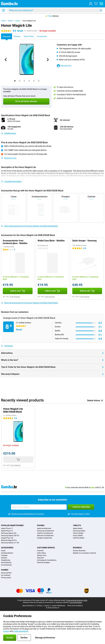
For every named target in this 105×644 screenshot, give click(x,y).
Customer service (46, 548)
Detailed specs (9, 133)
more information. (76, 602)
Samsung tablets (79, 531)
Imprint (47, 606)
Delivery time (42, 555)
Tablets (77, 525)
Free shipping (15, 297)
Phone (10, 21)
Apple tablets (78, 528)
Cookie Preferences (58, 606)
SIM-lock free (64, 66)
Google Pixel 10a (7, 538)
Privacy (39, 606)
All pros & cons (9, 158)
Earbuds (4, 558)
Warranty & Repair (43, 563)
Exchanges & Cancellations (47, 560)
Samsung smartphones (45, 531)
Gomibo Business (79, 551)
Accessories (7, 548)
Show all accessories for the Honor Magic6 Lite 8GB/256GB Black (29, 226)
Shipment (41, 558)
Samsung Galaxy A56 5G (10, 536)
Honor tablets (78, 536)
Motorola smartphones (45, 536)
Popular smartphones (12, 525)
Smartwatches (6, 563)
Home (3, 21)
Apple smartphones (44, 528)
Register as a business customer (84, 553)
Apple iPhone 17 (7, 528)
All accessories (6, 565)
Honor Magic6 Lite (29, 21)
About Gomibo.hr (29, 606)
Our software (6, 575)
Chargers (4, 555)
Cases (3, 551)
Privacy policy (6, 578)
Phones (41, 525)
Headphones (6, 560)
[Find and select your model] (55, 10)
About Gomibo (6, 573)
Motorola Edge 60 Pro (9, 540)
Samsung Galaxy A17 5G (10, 543)
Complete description (11, 181)
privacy (6, 631)
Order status (41, 553)
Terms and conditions (75, 606)
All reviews (7, 346)
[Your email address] (39, 507)
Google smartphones (45, 538)
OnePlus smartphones (45, 533)
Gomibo (5, 570)
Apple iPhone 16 (7, 531)
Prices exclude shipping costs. (77, 600)
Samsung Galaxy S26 (9, 533)
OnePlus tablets (79, 538)
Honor (18, 21)
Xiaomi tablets (78, 533)
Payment (40, 551)
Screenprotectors (7, 553)
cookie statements (21, 631)
